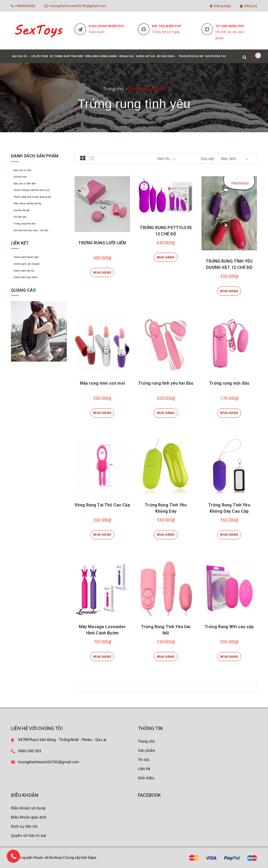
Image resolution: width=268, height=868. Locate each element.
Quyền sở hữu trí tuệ (29, 836)
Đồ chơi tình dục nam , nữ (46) (31, 230)
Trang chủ (147, 741)
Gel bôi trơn (39, 56)
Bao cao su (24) (22, 170)
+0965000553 (24, 6)
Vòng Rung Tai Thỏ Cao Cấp (102, 505)
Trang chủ (114, 89)
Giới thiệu (146, 778)
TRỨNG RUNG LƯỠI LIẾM (102, 243)
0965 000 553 (30, 751)
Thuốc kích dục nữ (191, 56)
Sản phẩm (147, 750)
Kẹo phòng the (216, 56)
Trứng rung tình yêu (24, 223)
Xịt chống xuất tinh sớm (66, 56)
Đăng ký (249, 6)
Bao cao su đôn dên (25, 183)
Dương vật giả (145, 56)
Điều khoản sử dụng (28, 808)
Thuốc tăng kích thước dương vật (32, 197)
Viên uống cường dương (101, 56)
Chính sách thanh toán (26, 257)
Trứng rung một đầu (229, 383)
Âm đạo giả (127, 56)
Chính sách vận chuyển (26, 263)
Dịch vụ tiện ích (24, 826)
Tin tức (144, 760)
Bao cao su (21, 59)
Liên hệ (144, 769)
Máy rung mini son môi (102, 383)
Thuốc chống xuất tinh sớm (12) (31, 190)
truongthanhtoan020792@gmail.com (77, 6)
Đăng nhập (220, 6)
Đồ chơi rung (167, 59)
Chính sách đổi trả (24, 270)
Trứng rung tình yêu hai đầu (166, 383)
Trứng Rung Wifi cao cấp (229, 627)
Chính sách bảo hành (25, 277)
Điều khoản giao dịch (29, 817)
